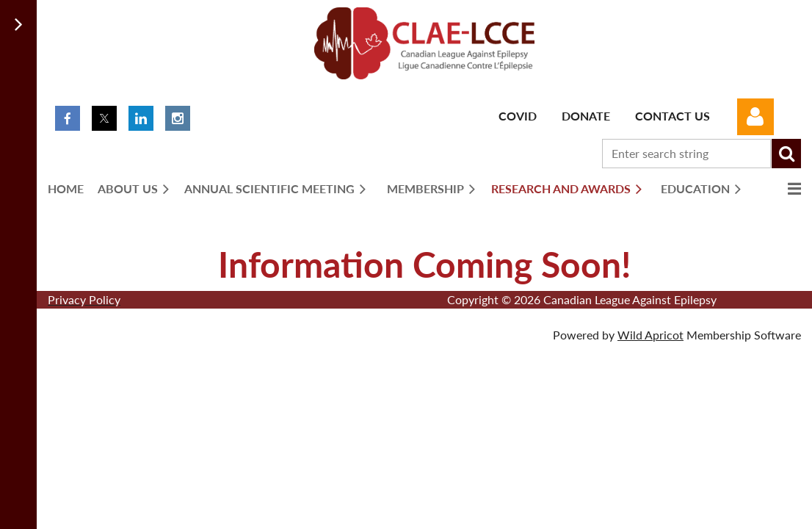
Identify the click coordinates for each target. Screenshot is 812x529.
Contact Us (673, 116)
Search (786, 154)
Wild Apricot (650, 335)
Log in (755, 117)
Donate (586, 116)
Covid (518, 116)
